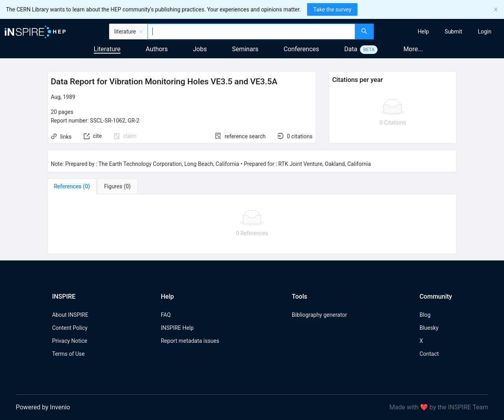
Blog (425, 315)
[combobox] (251, 32)
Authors (157, 49)
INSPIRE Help (177, 328)
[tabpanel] (252, 224)
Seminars (245, 49)
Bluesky (429, 328)
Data (351, 49)
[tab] (72, 186)
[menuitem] (423, 32)
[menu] (440, 32)
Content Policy (70, 328)
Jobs (200, 49)
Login (485, 32)
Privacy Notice (69, 341)
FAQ (166, 315)
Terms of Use (68, 354)
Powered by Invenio (43, 407)
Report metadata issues (190, 341)
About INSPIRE (70, 315)
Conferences (301, 49)
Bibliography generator (319, 315)
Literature (107, 49)
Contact (429, 354)
